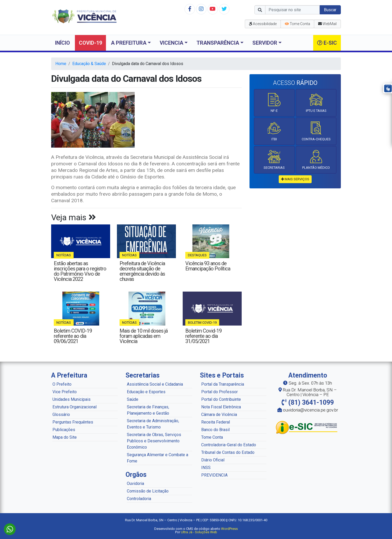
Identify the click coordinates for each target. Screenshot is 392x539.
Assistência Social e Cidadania (155, 384)
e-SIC (327, 43)
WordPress (229, 529)
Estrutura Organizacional (75, 407)
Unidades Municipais (72, 399)
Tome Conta (212, 437)
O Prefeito (62, 384)
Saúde (133, 399)
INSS (206, 468)
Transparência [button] (218, 43)
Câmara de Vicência (219, 415)
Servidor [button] (265, 43)
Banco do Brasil (215, 430)
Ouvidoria (135, 483)
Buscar (330, 10)
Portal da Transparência (223, 384)
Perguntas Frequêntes (73, 422)
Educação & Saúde (89, 64)
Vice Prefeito (65, 392)
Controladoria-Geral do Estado (229, 445)
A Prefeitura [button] (129, 43)
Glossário (61, 415)
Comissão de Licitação (148, 491)
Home (61, 64)
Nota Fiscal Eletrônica (221, 407)
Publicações (64, 430)
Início (63, 43)
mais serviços (295, 179)
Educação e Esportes (146, 392)
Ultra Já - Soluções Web (199, 532)
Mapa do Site (65, 437)
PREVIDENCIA (214, 475)
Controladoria (139, 499)
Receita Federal (216, 422)
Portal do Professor (219, 392)
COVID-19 (90, 43)
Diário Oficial (213, 460)
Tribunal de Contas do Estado (228, 452)
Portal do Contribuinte (221, 399)
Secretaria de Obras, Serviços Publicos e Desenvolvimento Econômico (154, 441)
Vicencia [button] (171, 43)
